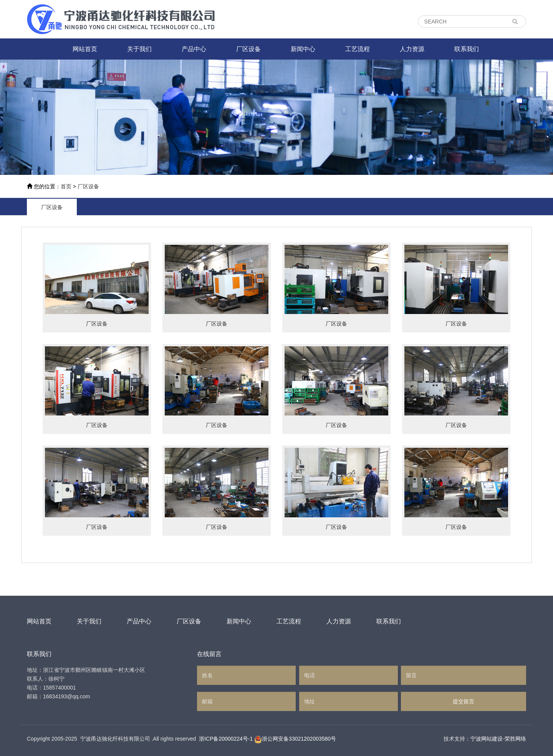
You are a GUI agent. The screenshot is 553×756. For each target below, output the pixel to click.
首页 (66, 186)
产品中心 (194, 49)
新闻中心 (303, 49)
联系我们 (467, 49)
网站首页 (85, 49)
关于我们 (139, 49)
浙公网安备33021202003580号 (299, 739)
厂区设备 (248, 49)
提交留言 (464, 701)
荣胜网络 (515, 739)
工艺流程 (358, 49)
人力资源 (412, 49)
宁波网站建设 (487, 739)
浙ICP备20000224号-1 (226, 739)
